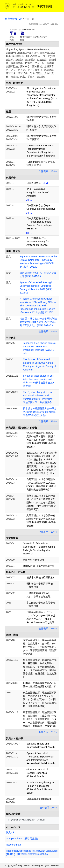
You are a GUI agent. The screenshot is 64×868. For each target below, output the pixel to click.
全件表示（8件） (49, 808)
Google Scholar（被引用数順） (23, 839)
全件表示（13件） (48, 171)
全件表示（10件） (48, 532)
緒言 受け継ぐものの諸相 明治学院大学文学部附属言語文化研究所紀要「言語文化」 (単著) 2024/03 (38, 322)
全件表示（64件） (48, 331)
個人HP (10, 832)
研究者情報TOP (14, 19)
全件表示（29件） (48, 732)
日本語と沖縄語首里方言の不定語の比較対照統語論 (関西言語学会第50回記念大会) (40, 412)
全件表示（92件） (48, 421)
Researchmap (13, 845)
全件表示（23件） (48, 629)
